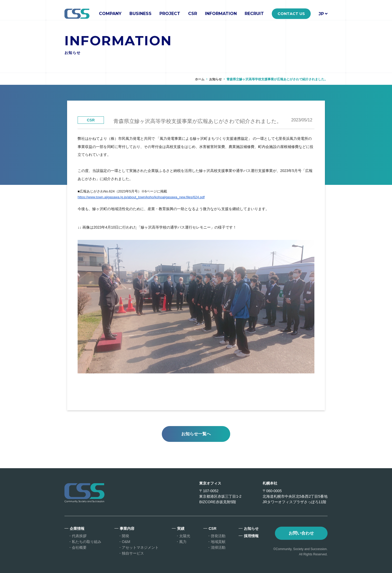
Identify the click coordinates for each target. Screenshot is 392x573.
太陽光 (185, 536)
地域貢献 (218, 542)
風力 (183, 542)
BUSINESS (140, 14)
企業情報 (77, 528)
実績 (181, 528)
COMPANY (110, 14)
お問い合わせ (301, 533)
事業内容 (127, 528)
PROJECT (170, 14)
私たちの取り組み (87, 542)
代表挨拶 (79, 536)
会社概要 (79, 547)
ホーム (200, 79)
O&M (126, 542)
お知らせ (215, 79)
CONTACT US (291, 14)
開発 (125, 536)
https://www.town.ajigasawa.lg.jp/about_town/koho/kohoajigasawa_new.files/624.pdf (141, 197)
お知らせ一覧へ (196, 434)
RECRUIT (254, 14)
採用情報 (251, 536)
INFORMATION (221, 14)
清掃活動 (218, 547)
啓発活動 (218, 536)
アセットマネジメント (140, 547)
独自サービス (133, 553)
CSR (193, 14)
